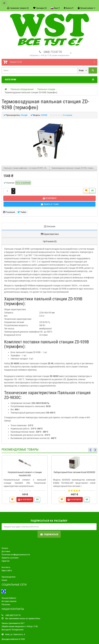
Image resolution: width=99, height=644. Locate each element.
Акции (4, 580)
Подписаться (49, 534)
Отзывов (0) (50, 241)
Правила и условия (10, 558)
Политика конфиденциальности (16, 555)
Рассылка (6, 604)
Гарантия (6, 561)
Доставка (6, 551)
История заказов (9, 601)
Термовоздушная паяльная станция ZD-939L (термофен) (74, 168)
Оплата (5, 548)
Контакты (6, 567)
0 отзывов (68, 115)
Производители (9, 577)
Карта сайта (7, 570)
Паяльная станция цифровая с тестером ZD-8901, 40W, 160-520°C (27, 168)
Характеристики (50, 234)
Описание (49, 226)
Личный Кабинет (9, 598)
